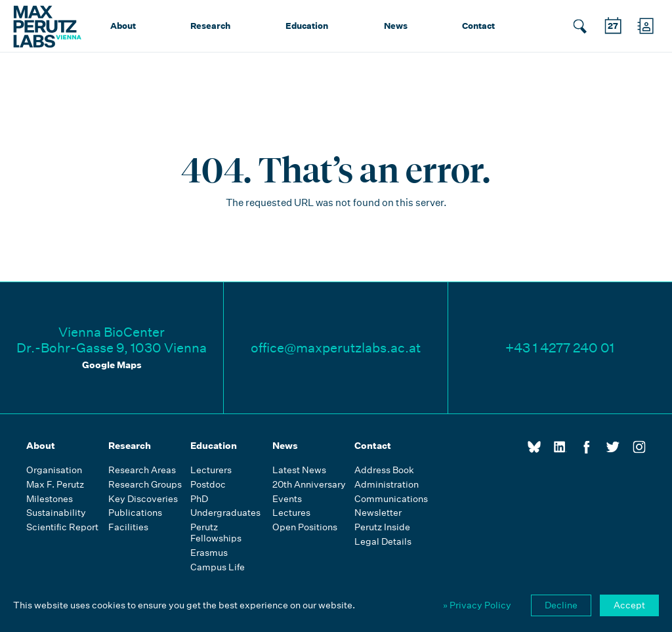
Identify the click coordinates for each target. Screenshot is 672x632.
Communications (391, 499)
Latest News (299, 470)
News (396, 26)
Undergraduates (225, 513)
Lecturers (211, 470)
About (123, 26)
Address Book (384, 470)
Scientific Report (62, 527)
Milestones (50, 499)
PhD (199, 499)
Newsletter (378, 513)
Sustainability (56, 513)
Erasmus (209, 553)
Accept (629, 605)
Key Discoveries (143, 499)
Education (307, 26)
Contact (478, 26)
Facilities (128, 527)
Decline (561, 605)
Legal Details (383, 542)
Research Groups (145, 485)
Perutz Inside (382, 527)
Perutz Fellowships (216, 533)
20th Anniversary (309, 485)
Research (210, 26)
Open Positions (305, 527)
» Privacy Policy (477, 605)
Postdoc (208, 485)
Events (287, 499)
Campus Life (218, 567)
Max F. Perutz (55, 485)
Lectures (291, 513)
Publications (135, 513)
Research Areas (142, 470)
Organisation (54, 470)
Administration (387, 485)
